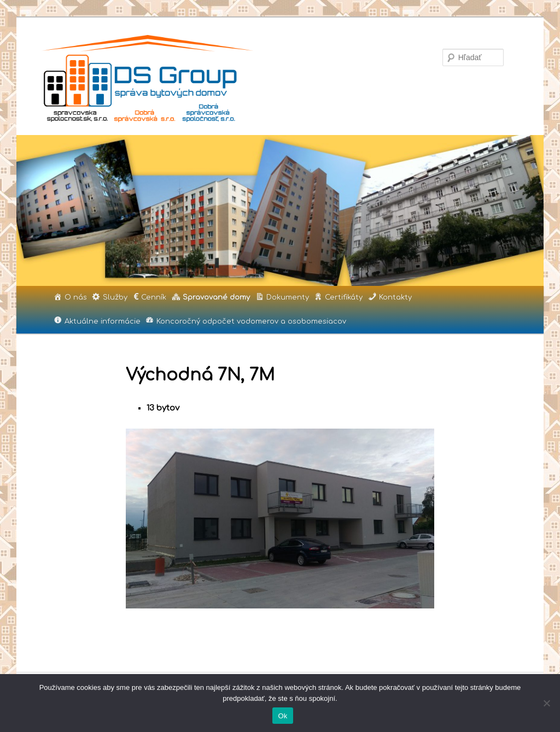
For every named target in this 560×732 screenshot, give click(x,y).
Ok (282, 716)
